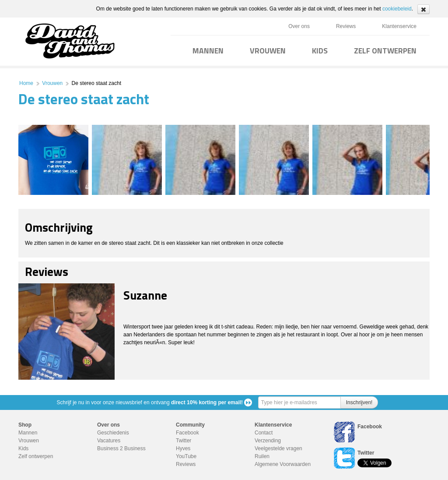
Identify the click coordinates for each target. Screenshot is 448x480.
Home (26, 83)
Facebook (187, 433)
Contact (264, 433)
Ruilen (262, 456)
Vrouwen (52, 83)
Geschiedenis (113, 433)
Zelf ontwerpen (36, 456)
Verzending (268, 441)
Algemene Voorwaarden (283, 464)
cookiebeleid (397, 9)
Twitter (184, 441)
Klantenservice (399, 26)
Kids (23, 448)
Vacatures (109, 441)
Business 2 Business (121, 448)
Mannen (28, 433)
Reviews (346, 26)
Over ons (299, 26)
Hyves (183, 448)
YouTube (186, 456)
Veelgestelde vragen (278, 448)
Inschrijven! (359, 402)
